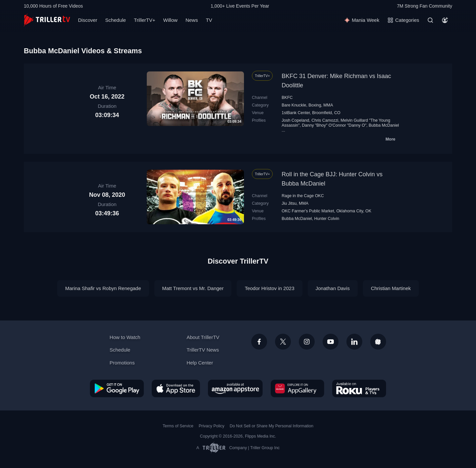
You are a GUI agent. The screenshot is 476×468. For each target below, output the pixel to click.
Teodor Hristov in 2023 (269, 288)
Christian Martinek (391, 288)
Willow (170, 20)
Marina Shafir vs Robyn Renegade (103, 288)
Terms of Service (178, 426)
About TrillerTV (203, 337)
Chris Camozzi (325, 120)
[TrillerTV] (47, 20)
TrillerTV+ (145, 20)
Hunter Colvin (327, 219)
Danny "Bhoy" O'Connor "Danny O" (334, 125)
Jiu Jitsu (289, 203)
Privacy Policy (212, 426)
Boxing (315, 105)
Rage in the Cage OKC (303, 196)
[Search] (430, 20)
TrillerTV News (203, 350)
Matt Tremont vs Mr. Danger (193, 288)
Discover (88, 20)
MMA (328, 105)
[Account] (445, 20)
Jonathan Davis (333, 288)
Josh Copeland (295, 120)
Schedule (116, 20)
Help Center (200, 363)
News (192, 20)
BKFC (287, 98)
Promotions (122, 363)
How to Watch (125, 337)
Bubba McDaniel (384, 125)
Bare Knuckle (294, 105)
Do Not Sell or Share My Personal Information (272, 426)
